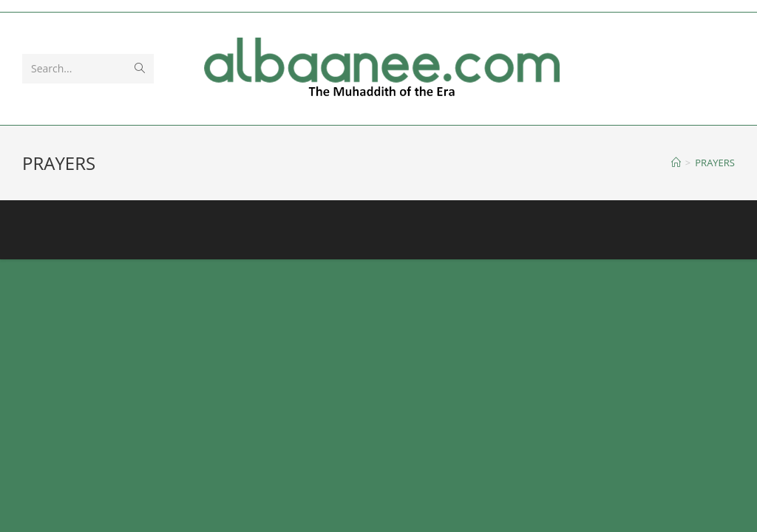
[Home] (676, 163)
